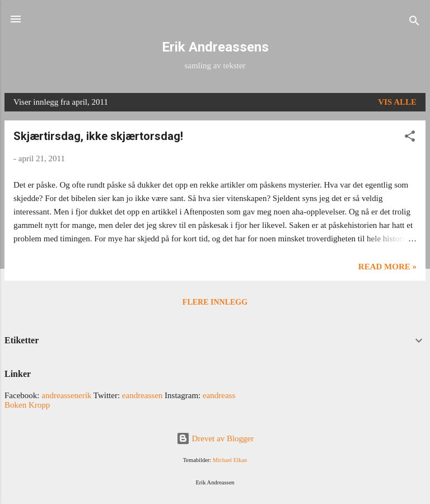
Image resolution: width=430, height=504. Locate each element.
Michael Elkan (230, 460)
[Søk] (414, 23)
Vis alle (397, 102)
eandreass (219, 395)
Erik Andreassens (215, 47)
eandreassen (142, 395)
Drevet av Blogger (215, 438)
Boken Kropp (27, 405)
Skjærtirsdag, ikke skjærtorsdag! (98, 136)
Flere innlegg (215, 302)
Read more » (387, 267)
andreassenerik (66, 395)
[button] (410, 138)
